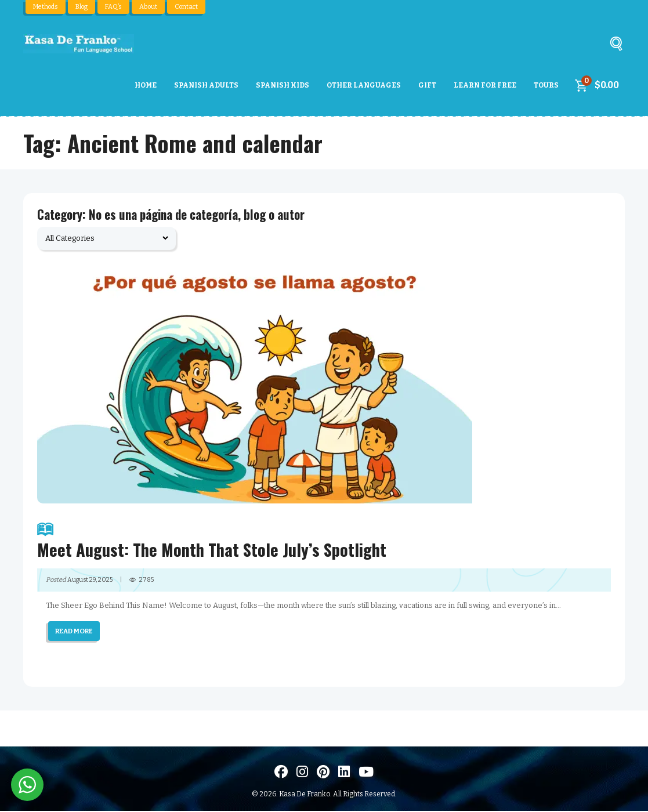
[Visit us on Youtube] (366, 773)
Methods (45, 7)
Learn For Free (485, 85)
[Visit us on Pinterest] (323, 773)
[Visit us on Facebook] (281, 773)
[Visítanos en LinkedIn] (344, 773)
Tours (546, 85)
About (147, 7)
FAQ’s (113, 7)
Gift (427, 85)
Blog (81, 7)
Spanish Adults (206, 85)
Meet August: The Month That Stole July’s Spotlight (324, 541)
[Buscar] (616, 47)
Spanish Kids (283, 85)
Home (146, 85)
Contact (184, 7)
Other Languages (364, 85)
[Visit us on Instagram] (302, 773)
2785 (147, 581)
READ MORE (75, 632)
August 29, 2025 (90, 581)
